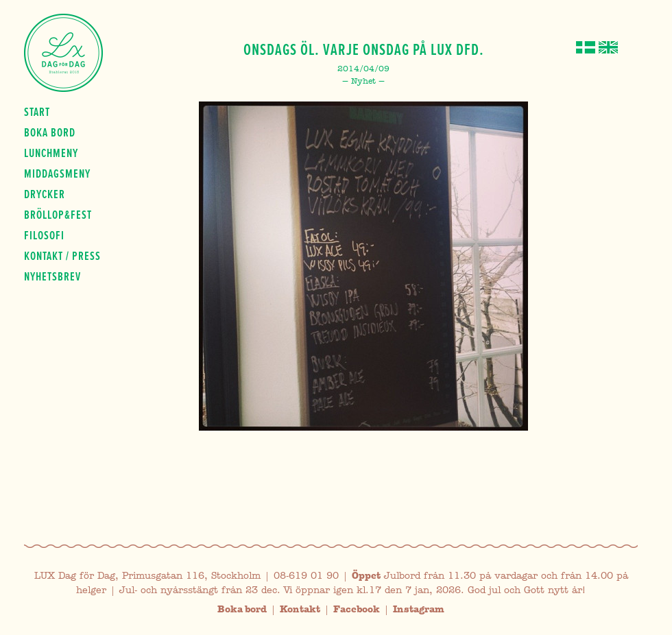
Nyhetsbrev (52, 276)
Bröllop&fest (58, 215)
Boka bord (50, 132)
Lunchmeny (51, 153)
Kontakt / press (62, 256)
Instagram (419, 609)
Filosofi (44, 235)
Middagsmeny (57, 173)
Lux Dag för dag (63, 53)
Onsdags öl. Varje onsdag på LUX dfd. (364, 49)
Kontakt (300, 609)
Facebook (357, 609)
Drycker (45, 194)
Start (37, 112)
